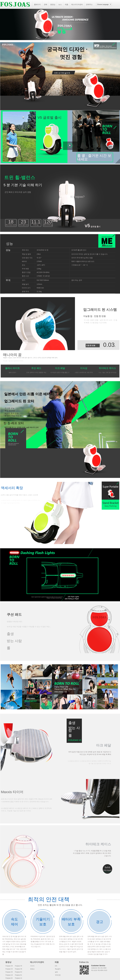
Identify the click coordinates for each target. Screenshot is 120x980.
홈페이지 (37, 4)
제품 (67, 4)
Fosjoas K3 (19, 972)
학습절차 (58, 969)
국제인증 (58, 975)
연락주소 (89, 4)
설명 (56, 972)
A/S (56, 966)
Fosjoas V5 (19, 966)
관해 (46, 4)
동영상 (53, 4)
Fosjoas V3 (9, 969)
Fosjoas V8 (19, 969)
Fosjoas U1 (19, 978)
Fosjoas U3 (9, 975)
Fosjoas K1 (19, 975)
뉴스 (60, 4)
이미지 (32, 966)
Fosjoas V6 (9, 972)
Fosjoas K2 (9, 978)
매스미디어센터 (77, 4)
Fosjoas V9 (9, 966)
